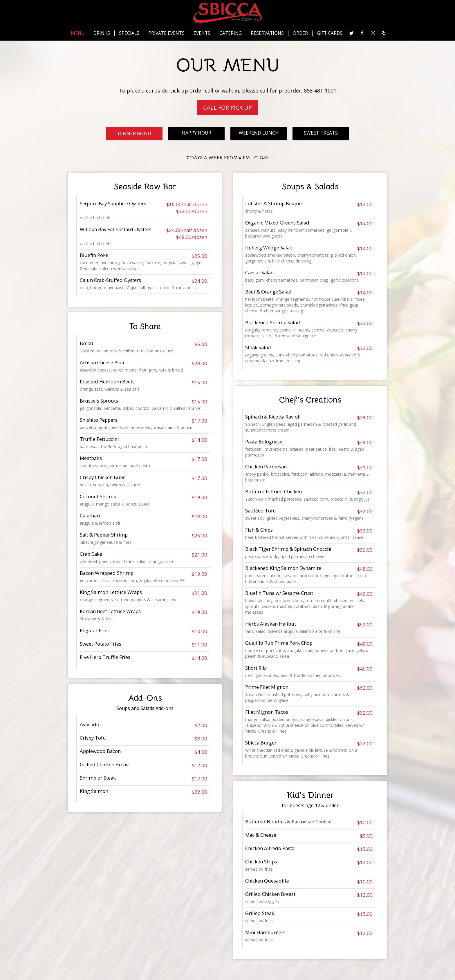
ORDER (300, 33)
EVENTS (202, 33)
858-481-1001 (320, 90)
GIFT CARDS (330, 33)
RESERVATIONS (267, 33)
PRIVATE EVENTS (166, 33)
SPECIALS (129, 33)
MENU (78, 33)
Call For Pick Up (228, 107)
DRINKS (102, 33)
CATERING (231, 33)
